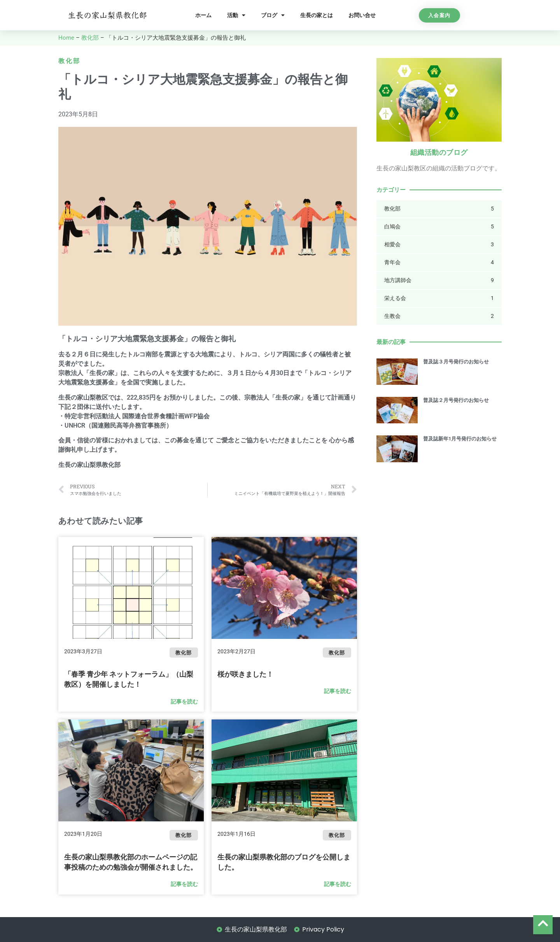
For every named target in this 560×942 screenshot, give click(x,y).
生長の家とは (317, 15)
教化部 (90, 38)
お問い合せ (362, 15)
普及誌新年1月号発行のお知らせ (460, 439)
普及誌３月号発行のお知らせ (456, 362)
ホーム (203, 15)
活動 (236, 15)
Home (66, 38)
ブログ (273, 15)
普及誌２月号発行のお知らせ (456, 400)
